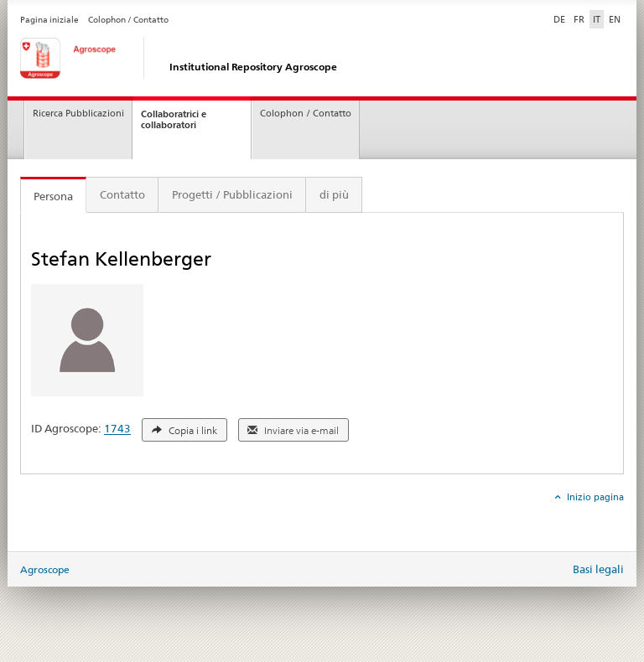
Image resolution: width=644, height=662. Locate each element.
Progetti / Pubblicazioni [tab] (232, 194)
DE (561, 18)
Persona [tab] (53, 196)
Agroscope (45, 569)
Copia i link (184, 431)
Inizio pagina (594, 497)
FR (579, 19)
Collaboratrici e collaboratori (174, 119)
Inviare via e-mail (293, 431)
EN (615, 19)
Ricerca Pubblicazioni (78, 114)
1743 (117, 429)
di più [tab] (334, 194)
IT (597, 19)
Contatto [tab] (122, 194)
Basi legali (598, 569)
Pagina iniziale (49, 20)
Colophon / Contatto (128, 20)
